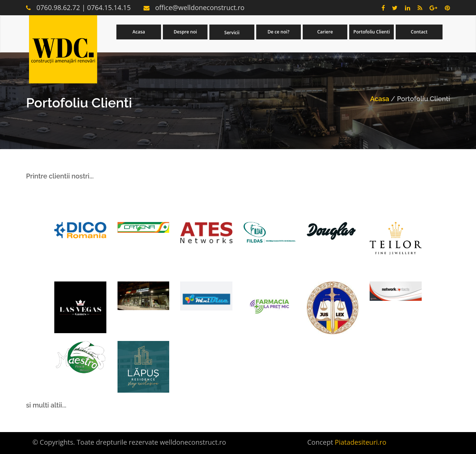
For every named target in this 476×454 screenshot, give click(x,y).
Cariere (325, 32)
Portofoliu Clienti (372, 32)
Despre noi (185, 32)
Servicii (232, 33)
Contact (419, 32)
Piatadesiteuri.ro (360, 442)
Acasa (139, 32)
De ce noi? (279, 32)
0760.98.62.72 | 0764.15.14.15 (83, 7)
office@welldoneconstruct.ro (200, 7)
